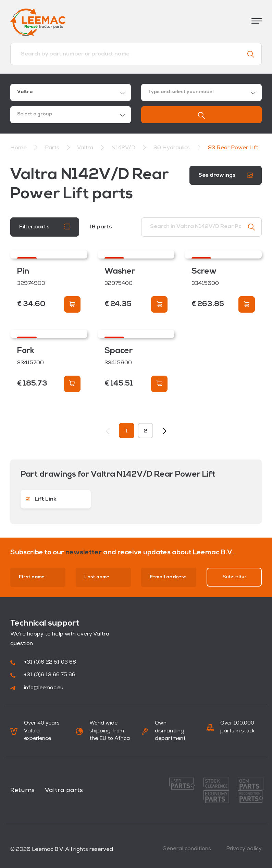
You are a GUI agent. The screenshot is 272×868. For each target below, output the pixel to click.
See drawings (226, 175)
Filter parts (45, 227)
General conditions (187, 849)
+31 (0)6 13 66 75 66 (43, 675)
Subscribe (234, 577)
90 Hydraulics (172, 148)
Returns (22, 790)
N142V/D (124, 148)
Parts (53, 148)
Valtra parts (64, 790)
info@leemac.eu (37, 688)
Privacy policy (244, 849)
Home (18, 148)
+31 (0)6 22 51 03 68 (43, 662)
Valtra (86, 148)
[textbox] (201, 92)
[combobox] (71, 92)
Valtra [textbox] (25, 92)
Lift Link (41, 499)
